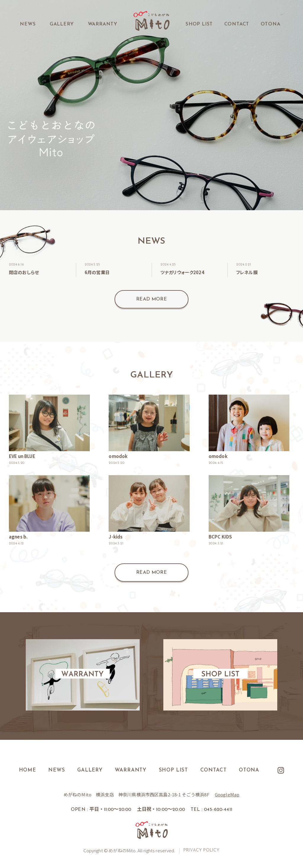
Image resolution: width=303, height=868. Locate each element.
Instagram (282, 770)
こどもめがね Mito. (151, 21)
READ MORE (151, 299)
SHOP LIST (199, 24)
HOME (26, 770)
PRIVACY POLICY (202, 850)
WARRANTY (103, 24)
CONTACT (237, 24)
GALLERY (62, 24)
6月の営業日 (97, 272)
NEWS (28, 24)
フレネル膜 (247, 272)
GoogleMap (227, 794)
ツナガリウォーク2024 (182, 272)
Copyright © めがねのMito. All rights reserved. (129, 850)
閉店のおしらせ (24, 272)
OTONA (271, 24)
